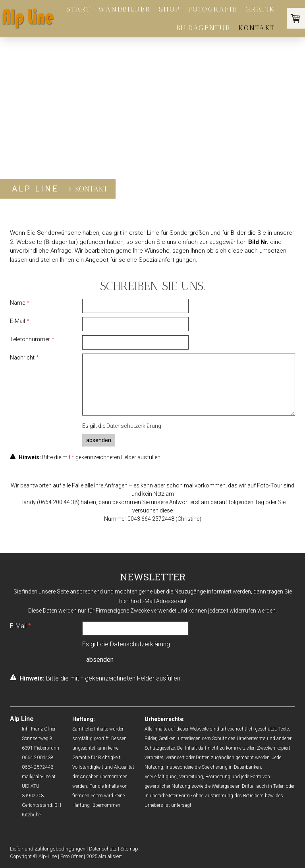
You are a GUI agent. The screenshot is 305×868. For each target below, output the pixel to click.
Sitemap (129, 849)
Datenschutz (103, 849)
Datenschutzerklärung (134, 426)
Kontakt (257, 28)
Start (79, 9)
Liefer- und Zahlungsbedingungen (48, 849)
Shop (170, 9)
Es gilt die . (122, 426)
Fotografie (213, 9)
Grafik (260, 9)
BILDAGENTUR (204, 28)
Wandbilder (125, 9)
